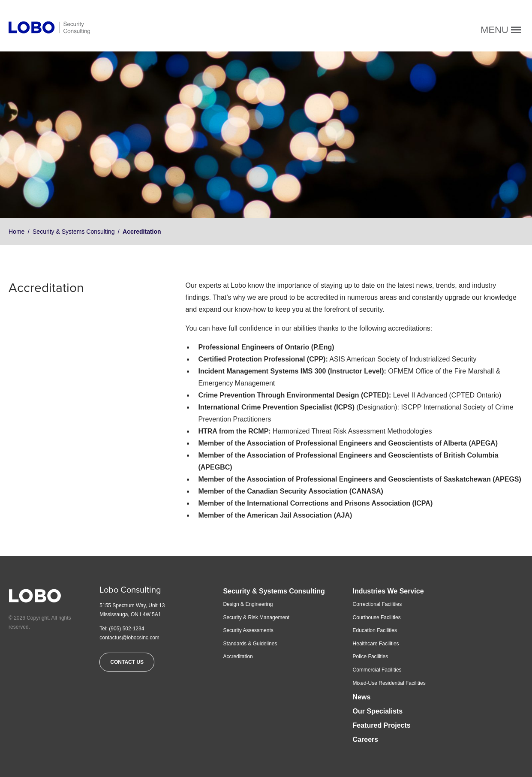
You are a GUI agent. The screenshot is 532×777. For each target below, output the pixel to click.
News (362, 697)
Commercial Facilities (377, 670)
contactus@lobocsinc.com (129, 638)
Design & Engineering (248, 604)
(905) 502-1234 (126, 629)
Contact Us (127, 662)
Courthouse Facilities (377, 617)
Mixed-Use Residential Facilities (389, 683)
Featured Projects (382, 725)
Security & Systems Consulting (74, 232)
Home (17, 232)
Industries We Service (388, 591)
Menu (501, 30)
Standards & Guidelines (250, 644)
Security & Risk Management (256, 617)
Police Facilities (371, 657)
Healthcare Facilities (376, 644)
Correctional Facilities (377, 604)
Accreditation (238, 657)
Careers (366, 739)
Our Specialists (378, 711)
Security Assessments (248, 630)
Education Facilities (375, 630)
